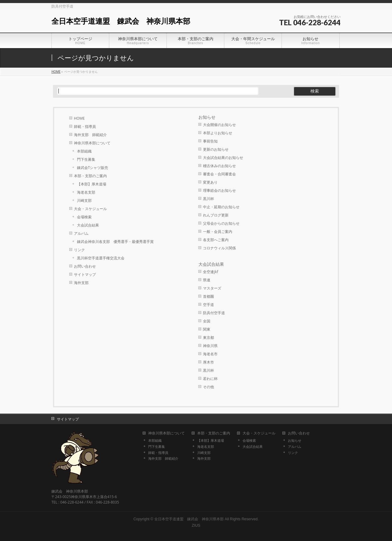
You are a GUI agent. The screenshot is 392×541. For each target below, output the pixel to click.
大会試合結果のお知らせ (223, 158)
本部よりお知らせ (218, 133)
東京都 (208, 337)
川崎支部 (84, 200)
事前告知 (210, 141)
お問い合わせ (85, 266)
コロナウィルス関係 (219, 248)
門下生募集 (86, 159)
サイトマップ (85, 274)
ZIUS (196, 525)
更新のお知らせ (216, 149)
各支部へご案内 (216, 240)
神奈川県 (210, 346)
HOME (79, 118)
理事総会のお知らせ (219, 190)
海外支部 (81, 283)
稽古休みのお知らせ (219, 166)
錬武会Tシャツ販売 (93, 168)
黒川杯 (208, 199)
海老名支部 (86, 192)
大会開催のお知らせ (219, 125)
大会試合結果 (88, 225)
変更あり (210, 182)
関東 (207, 329)
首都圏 (208, 296)
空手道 (208, 305)
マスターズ (212, 288)
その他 (208, 387)
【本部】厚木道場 (92, 184)
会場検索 (84, 217)
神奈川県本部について (92, 143)
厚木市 (208, 362)
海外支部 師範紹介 (90, 135)
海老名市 (210, 354)
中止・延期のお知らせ (221, 207)
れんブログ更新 (216, 215)
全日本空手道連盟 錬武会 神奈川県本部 (121, 21)
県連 (207, 280)
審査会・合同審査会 (219, 174)
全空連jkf (210, 272)
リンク (79, 250)
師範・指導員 (85, 126)
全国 (207, 321)
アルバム (81, 233)
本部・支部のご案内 (90, 176)
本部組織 (84, 151)
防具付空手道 (214, 313)
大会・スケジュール (90, 209)
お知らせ (207, 117)
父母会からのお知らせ (221, 223)
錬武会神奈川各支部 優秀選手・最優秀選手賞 (115, 242)
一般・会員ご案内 (218, 232)
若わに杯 (210, 379)
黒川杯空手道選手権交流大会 (101, 258)
